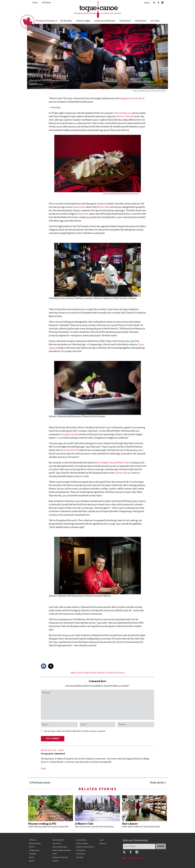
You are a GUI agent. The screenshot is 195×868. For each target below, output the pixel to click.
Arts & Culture (66, 21)
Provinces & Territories (46, 21)
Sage (108, 428)
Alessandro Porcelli (69, 450)
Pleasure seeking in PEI (42, 824)
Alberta (74, 673)
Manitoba (32, 854)
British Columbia (98, 673)
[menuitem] (35, 3)
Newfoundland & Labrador (62, 850)
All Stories (33, 840)
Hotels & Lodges (83, 21)
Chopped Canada (70, 434)
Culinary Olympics (123, 473)
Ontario (121, 673)
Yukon (55, 854)
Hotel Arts (83, 214)
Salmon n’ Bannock (125, 117)
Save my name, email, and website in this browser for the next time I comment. (75, 731)
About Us (103, 844)
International (141, 21)
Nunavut (56, 861)
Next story (158, 782)
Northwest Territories (60, 857)
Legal (101, 840)
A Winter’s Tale (84, 824)
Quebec (32, 861)
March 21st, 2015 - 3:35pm (52, 750)
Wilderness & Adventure (105, 21)
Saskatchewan (34, 850)
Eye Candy (155, 21)
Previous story (40, 782)
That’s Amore (130, 824)
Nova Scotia (57, 844)
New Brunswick (58, 840)
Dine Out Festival (122, 113)
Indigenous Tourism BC (131, 98)
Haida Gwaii (79, 207)
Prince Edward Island (60, 847)
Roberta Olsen (103, 207)
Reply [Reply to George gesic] (43, 768)
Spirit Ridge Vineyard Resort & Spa (113, 463)
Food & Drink (125, 21)
